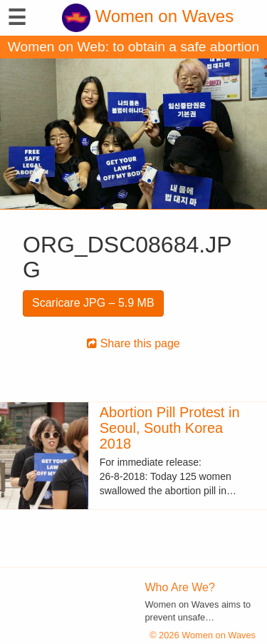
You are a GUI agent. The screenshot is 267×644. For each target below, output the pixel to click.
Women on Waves (148, 16)
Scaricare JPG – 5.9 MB (93, 303)
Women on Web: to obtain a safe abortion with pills (133, 49)
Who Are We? (180, 587)
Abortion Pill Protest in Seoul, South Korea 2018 (170, 428)
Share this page (133, 343)
